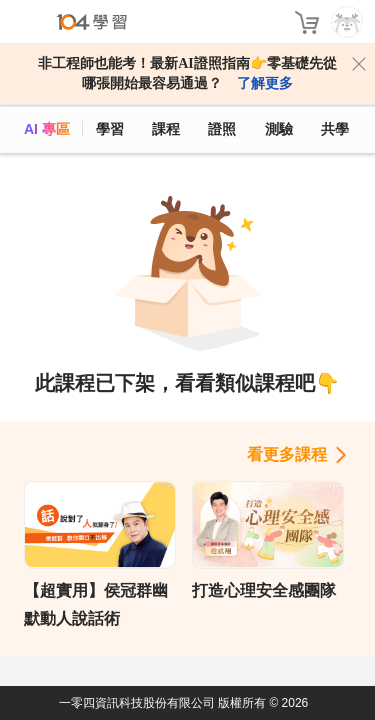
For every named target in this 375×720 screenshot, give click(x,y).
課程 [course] (166, 129)
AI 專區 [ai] (47, 129)
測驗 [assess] (279, 129)
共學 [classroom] (335, 129)
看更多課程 (287, 454)
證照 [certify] (222, 129)
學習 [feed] (110, 129)
